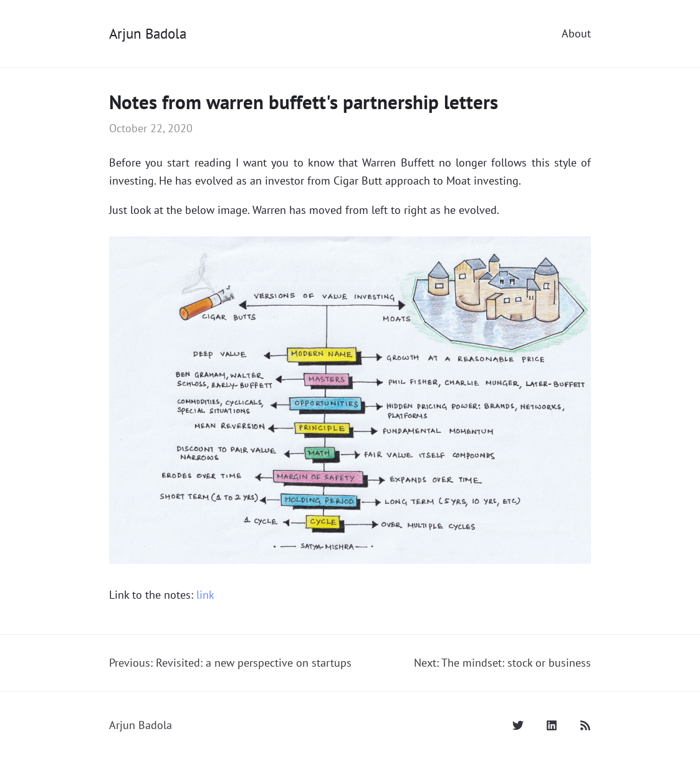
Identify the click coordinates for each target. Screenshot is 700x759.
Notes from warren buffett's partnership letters (304, 102)
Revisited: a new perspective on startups (254, 663)
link (205, 595)
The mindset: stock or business (516, 663)
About (576, 33)
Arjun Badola (148, 33)
